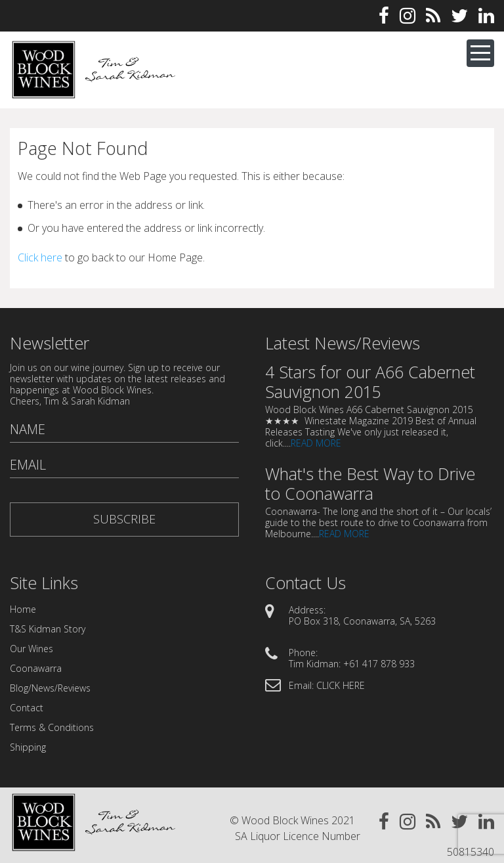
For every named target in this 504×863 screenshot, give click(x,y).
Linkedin (486, 16)
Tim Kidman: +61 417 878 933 (352, 664)
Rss (433, 16)
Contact (27, 708)
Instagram (408, 16)
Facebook (384, 16)
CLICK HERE (341, 685)
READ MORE (316, 443)
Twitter (459, 16)
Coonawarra (36, 668)
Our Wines (31, 649)
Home (23, 609)
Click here (40, 257)
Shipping (28, 747)
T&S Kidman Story (48, 629)
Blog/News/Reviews (50, 688)
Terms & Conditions (52, 727)
